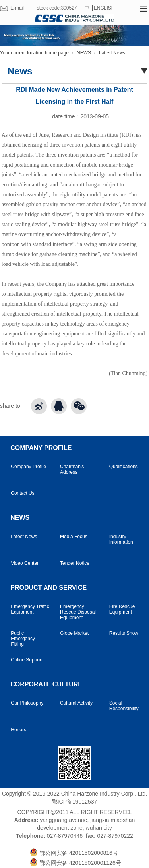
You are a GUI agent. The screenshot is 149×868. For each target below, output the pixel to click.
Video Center (25, 563)
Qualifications (124, 467)
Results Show (124, 633)
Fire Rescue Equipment (122, 609)
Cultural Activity (76, 703)
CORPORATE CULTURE (46, 684)
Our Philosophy (27, 703)
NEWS (84, 53)
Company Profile (28, 467)
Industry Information (121, 539)
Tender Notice (75, 563)
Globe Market (74, 633)
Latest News (112, 53)
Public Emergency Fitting (23, 639)
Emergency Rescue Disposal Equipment (78, 612)
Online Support (27, 660)
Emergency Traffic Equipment (30, 609)
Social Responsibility (124, 706)
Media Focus (74, 537)
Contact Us (22, 493)
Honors (18, 730)
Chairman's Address (72, 469)
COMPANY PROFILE (41, 448)
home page (57, 53)
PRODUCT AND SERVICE (48, 588)
